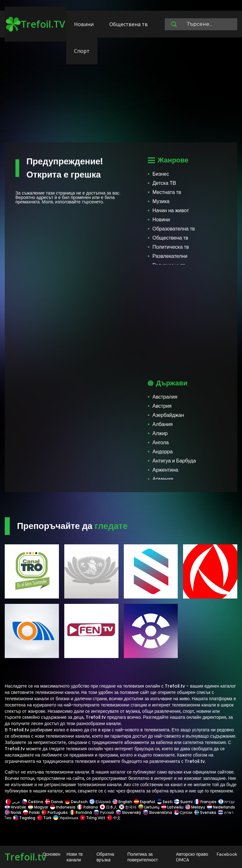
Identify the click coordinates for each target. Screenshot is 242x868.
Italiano (88, 807)
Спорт (82, 51)
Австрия (162, 406)
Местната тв (167, 192)
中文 (113, 818)
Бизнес (161, 174)
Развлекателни (170, 256)
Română (81, 812)
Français (205, 802)
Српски (183, 812)
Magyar (38, 807)
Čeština (33, 802)
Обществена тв (129, 24)
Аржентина (165, 470)
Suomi (183, 802)
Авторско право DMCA (192, 857)
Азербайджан (168, 415)
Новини (84, 24)
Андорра (163, 452)
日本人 (109, 807)
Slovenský (129, 812)
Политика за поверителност (143, 857)
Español (144, 802)
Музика (161, 201)
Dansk (54, 802)
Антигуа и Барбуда (174, 461)
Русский (104, 812)
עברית (227, 802)
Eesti (165, 802)
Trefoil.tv (26, 857)
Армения (163, 479)
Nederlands (221, 807)
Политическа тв (171, 247)
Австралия (165, 397)
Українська (66, 818)
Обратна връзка (105, 857)
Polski (31, 812)
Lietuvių (149, 807)
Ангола (161, 443)
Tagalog (24, 818)
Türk (44, 818)
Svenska (205, 812)
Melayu (195, 807)
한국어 (128, 807)
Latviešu (172, 807)
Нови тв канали (75, 857)
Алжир (160, 433)
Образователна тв (174, 229)
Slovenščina (158, 812)
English (122, 802)
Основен (51, 854)
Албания (163, 424)
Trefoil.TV (35, 24)
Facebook (227, 854)
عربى (13, 802)
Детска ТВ (164, 183)
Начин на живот (171, 210)
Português (55, 812)
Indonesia (63, 807)
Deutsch (76, 802)
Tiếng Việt (93, 818)
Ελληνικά (100, 802)
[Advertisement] (121, 93)
